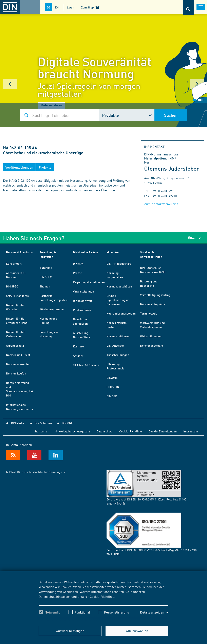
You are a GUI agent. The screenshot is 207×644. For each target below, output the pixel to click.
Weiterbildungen (151, 336)
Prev (10, 84)
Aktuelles (46, 268)
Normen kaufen (16, 373)
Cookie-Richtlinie (102, 596)
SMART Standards (17, 296)
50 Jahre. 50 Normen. (86, 365)
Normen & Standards (19, 252)
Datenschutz (105, 431)
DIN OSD (112, 396)
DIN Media (18, 423)
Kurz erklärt (14, 263)
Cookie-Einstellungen (163, 431)
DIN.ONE (112, 378)
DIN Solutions (43, 423)
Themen (45, 286)
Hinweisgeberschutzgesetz (72, 431)
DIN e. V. (78, 263)
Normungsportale (152, 345)
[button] (19, 167)
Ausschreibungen (118, 355)
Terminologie (149, 313)
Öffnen (194, 238)
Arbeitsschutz (15, 345)
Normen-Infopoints (153, 304)
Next (197, 84)
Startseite (41, 431)
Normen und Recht (18, 355)
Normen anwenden (18, 364)
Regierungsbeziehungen (89, 282)
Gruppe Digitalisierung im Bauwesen (118, 300)
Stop (202, 100)
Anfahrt (78, 356)
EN (57, 7)
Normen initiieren (118, 336)
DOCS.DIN (113, 387)
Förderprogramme (52, 309)
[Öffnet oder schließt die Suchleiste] (189, 8)
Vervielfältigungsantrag (155, 295)
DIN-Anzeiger (115, 345)
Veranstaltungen (83, 291)
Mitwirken (113, 252)
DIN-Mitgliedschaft (119, 263)
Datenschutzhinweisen (55, 596)
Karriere (78, 346)
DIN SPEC (12, 286)
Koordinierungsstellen (121, 313)
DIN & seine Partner (86, 252)
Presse (78, 273)
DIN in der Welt (82, 301)
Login (71, 7)
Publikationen (82, 310)
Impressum (191, 431)
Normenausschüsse (119, 286)
